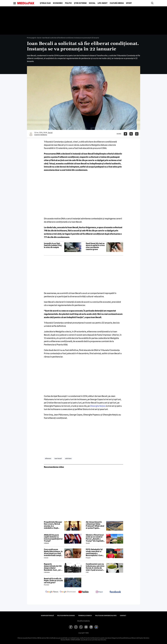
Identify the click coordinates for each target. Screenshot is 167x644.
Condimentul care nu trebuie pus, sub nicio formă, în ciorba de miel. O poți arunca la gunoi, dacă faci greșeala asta (95, 567)
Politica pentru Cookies (66, 616)
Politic (68, 3)
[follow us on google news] (52, 592)
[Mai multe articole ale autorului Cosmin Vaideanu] (31, 134)
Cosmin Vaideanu (41, 135)
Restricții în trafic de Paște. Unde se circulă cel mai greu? (53, 581)
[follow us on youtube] (84, 592)
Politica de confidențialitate (106, 616)
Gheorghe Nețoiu (98, 406)
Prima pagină (31, 38)
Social (92, 3)
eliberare (48, 458)
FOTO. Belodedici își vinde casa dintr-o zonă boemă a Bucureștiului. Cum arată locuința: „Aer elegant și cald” (94, 552)
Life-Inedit (103, 3)
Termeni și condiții (85, 616)
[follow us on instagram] (99, 592)
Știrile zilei (45, 3)
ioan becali (58, 458)
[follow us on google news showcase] (68, 592)
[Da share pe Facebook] (125, 134)
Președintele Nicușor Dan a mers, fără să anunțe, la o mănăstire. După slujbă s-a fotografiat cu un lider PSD (53, 525)
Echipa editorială (47, 616)
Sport (129, 3)
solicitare (68, 458)
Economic (58, 3)
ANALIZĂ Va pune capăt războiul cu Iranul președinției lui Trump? (53, 538)
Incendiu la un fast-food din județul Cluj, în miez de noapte (53, 245)
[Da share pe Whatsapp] (137, 134)
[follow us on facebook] (115, 592)
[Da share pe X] (131, 134)
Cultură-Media (117, 3)
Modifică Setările (84, 621)
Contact (123, 616)
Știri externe (80, 3)
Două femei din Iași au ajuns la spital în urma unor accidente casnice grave (95, 246)
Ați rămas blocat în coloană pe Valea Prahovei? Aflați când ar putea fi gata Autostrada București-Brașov (95, 525)
